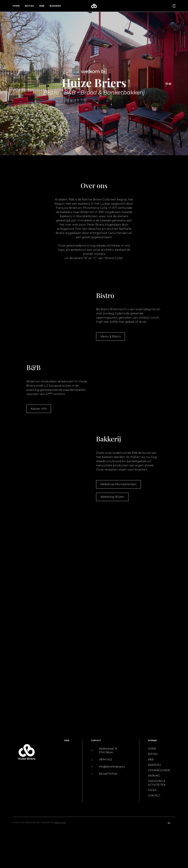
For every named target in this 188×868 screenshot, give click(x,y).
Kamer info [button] (39, 409)
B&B (42, 6)
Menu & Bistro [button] (111, 336)
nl (169, 823)
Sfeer (152, 790)
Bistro (30, 6)
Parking (154, 776)
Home (16, 6)
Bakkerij (55, 6)
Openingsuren (159, 770)
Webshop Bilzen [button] (112, 497)
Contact (154, 796)
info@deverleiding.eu (112, 767)
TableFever (60, 823)
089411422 (105, 759)
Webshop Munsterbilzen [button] (118, 484)
